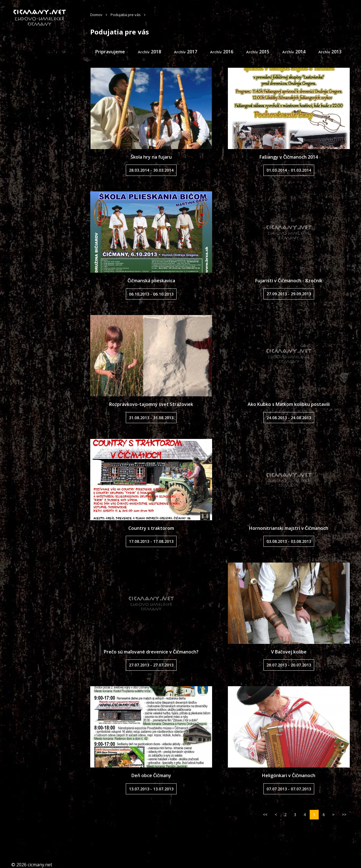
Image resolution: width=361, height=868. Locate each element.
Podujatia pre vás (126, 15)
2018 (156, 52)
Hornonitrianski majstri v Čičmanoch (289, 528)
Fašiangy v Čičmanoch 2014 (289, 157)
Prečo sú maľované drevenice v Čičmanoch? (151, 652)
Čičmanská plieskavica (151, 281)
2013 (336, 52)
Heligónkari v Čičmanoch (289, 775)
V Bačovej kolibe (289, 652)
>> (344, 815)
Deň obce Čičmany (151, 775)
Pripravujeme (110, 52)
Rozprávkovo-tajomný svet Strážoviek (151, 404)
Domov (96, 15)
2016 (228, 52)
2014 (300, 52)
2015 (264, 52)
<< (265, 815)
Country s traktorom (151, 528)
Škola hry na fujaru (151, 157)
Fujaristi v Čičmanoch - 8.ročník (289, 281)
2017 (192, 52)
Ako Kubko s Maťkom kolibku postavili (289, 404)
